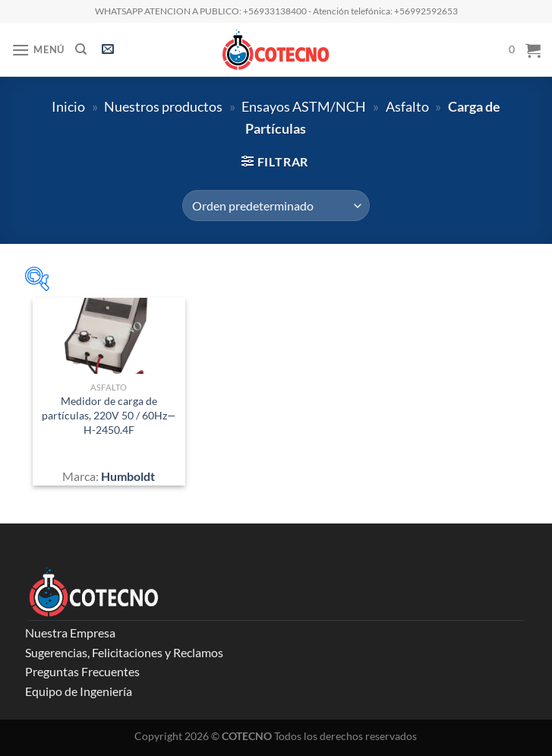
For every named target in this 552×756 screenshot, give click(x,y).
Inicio (68, 106)
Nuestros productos (163, 106)
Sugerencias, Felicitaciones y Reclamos (124, 652)
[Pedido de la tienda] (276, 205)
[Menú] (38, 50)
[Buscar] (81, 49)
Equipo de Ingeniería (79, 691)
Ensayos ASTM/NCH (304, 106)
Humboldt (128, 476)
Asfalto (407, 106)
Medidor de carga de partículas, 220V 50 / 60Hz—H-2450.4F (109, 415)
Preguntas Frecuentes (82, 671)
